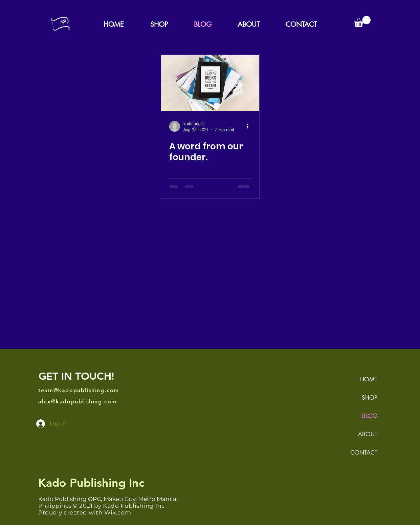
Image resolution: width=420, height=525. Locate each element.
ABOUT (368, 434)
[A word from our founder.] (210, 83)
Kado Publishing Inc (91, 483)
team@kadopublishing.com (79, 390)
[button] (362, 22)
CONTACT (364, 453)
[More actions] (250, 126)
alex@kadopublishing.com (78, 402)
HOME (369, 379)
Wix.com (118, 512)
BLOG (370, 416)
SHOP (370, 398)
